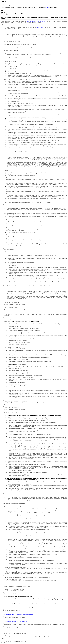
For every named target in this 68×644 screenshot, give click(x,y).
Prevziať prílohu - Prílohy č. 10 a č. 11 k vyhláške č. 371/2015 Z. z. (19, 614)
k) (39, 21)
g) (37, 21)
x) (46, 21)
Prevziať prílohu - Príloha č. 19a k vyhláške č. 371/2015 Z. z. (17, 621)
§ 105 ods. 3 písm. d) (32, 21)
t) (43, 21)
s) (42, 21)
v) (44, 21)
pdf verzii (47, 8)
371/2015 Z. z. (40, 27)
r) (40, 21)
